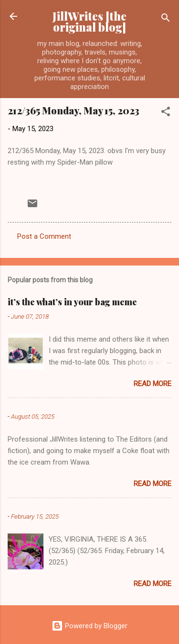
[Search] (166, 19)
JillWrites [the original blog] (89, 22)
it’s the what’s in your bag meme (72, 302)
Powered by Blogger (89, 626)
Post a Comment (44, 236)
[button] (166, 113)
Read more (153, 384)
